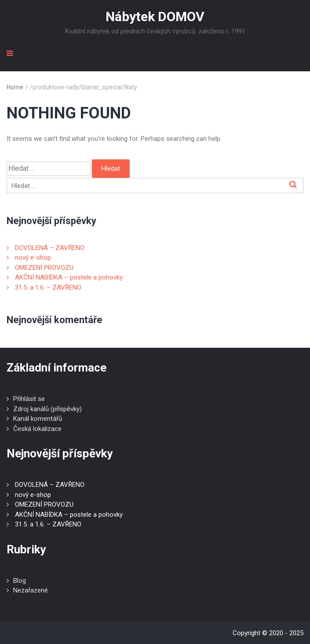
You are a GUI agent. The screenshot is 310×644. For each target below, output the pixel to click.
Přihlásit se (29, 399)
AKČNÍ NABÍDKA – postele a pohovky (69, 277)
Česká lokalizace (37, 429)
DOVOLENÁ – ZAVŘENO (50, 248)
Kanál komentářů (38, 419)
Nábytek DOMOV (155, 17)
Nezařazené (31, 590)
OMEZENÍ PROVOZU (44, 268)
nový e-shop (33, 258)
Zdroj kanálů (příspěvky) (47, 409)
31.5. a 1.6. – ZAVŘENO (48, 287)
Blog (20, 581)
